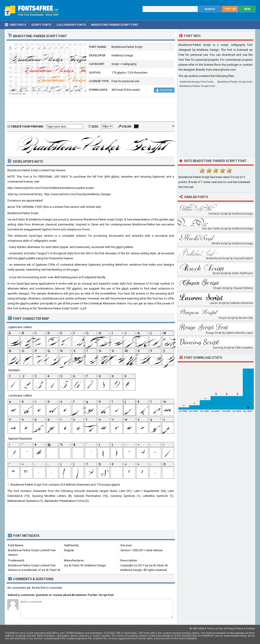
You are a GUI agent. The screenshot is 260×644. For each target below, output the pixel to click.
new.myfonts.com (224, 70)
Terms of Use (215, 629)
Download (164, 90)
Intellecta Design (122, 55)
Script (115, 64)
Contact (250, 629)
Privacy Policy (234, 629)
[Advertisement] (91, 109)
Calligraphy (129, 64)
